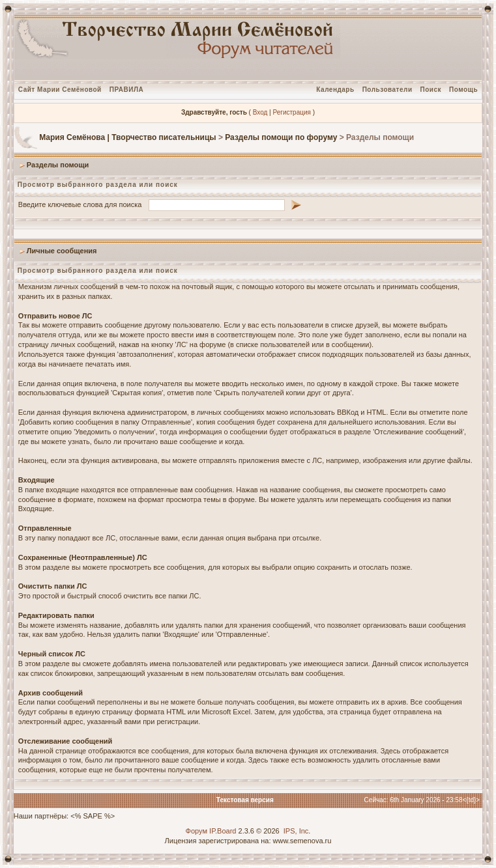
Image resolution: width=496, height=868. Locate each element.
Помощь (463, 90)
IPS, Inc (296, 831)
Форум (197, 831)
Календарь (335, 90)
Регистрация (291, 112)
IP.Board (223, 831)
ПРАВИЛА (126, 90)
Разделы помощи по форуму (281, 137)
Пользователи (387, 90)
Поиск (431, 90)
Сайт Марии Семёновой (60, 90)
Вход (260, 112)
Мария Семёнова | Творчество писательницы (127, 137)
